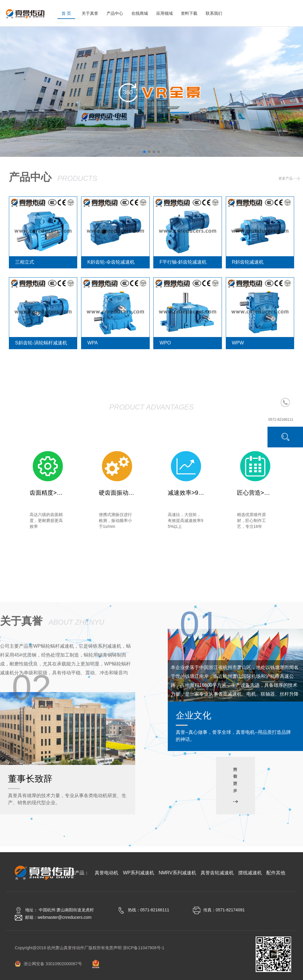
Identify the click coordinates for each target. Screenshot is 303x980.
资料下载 (189, 13)
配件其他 (151, 584)
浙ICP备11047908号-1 (144, 948)
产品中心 (115, 13)
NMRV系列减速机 (151, 569)
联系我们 (214, 13)
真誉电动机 (42, 569)
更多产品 (289, 178)
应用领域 (165, 13)
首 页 (66, 13)
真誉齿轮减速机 (209, 569)
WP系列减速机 (93, 569)
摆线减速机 (261, 569)
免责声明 (113, 948)
